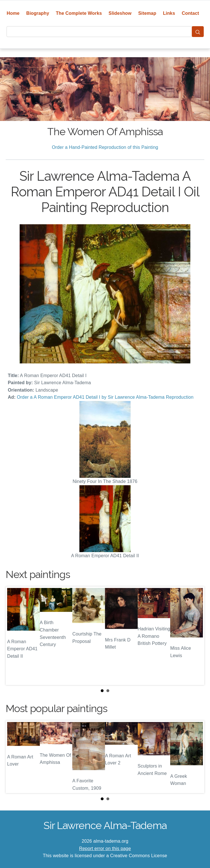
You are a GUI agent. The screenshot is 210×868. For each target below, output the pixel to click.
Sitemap (147, 13)
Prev (15, 636)
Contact (191, 13)
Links (169, 13)
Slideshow (120, 13)
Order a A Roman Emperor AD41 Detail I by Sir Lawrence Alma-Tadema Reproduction (105, 397)
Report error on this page (105, 849)
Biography (38, 13)
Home (13, 13)
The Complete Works (79, 13)
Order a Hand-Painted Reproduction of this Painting (105, 147)
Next (195, 636)
